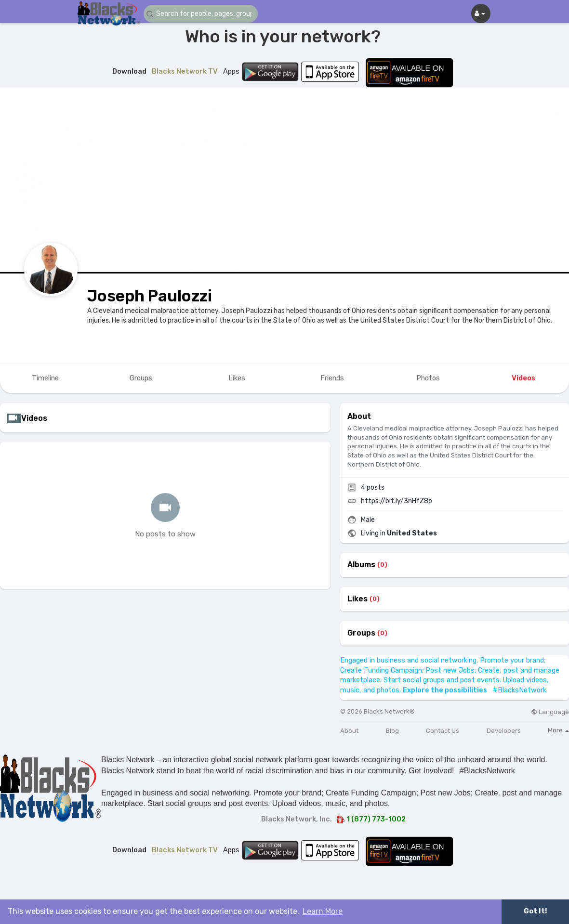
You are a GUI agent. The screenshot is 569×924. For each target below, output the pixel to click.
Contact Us (443, 731)
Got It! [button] (535, 911)
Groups (361, 633)
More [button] (558, 730)
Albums (361, 565)
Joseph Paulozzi (150, 296)
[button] (201, 14)
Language (550, 712)
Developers (504, 731)
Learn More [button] (323, 911)
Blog (392, 731)
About (349, 731)
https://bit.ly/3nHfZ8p (397, 501)
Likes (357, 599)
